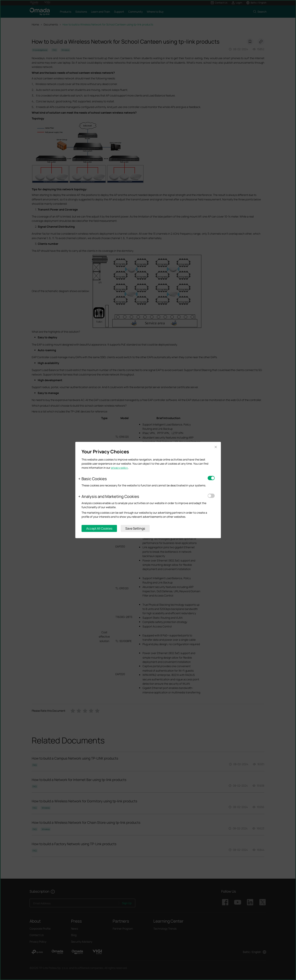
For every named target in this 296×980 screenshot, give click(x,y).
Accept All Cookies (99, 528)
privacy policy (120, 468)
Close (216, 447)
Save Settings (135, 528)
